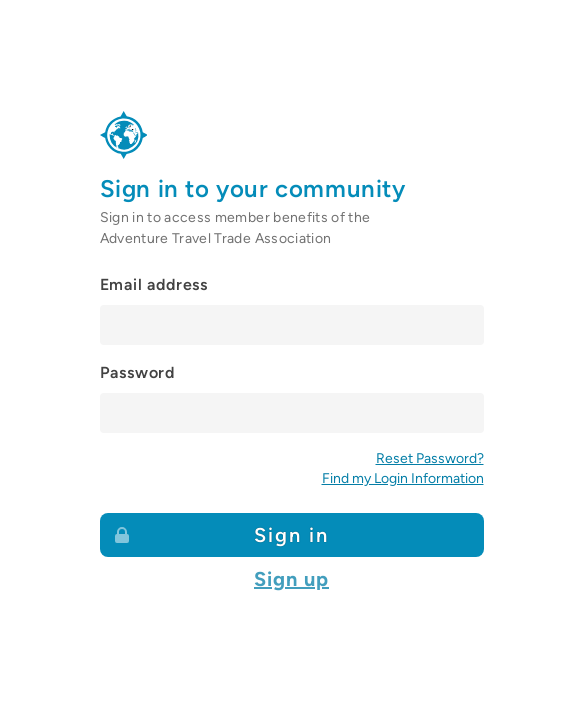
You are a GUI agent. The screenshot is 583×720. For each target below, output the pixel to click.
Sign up (291, 579)
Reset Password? (430, 458)
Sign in (221, 534)
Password (137, 372)
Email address (154, 284)
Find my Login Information (403, 478)
